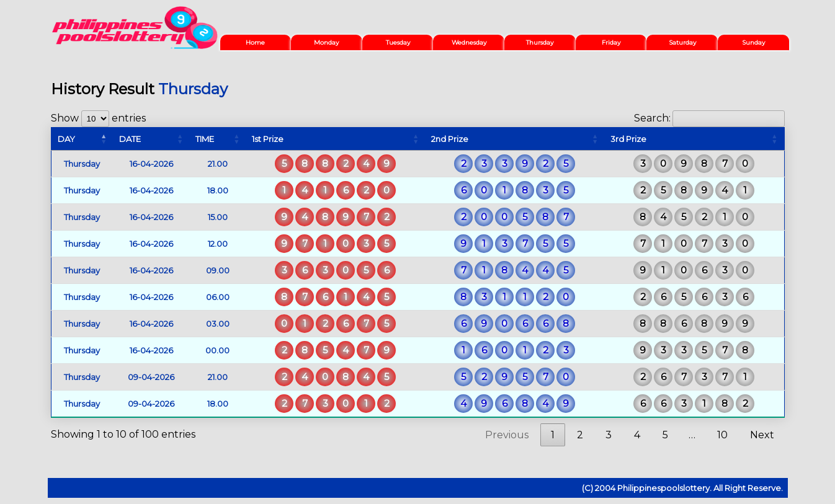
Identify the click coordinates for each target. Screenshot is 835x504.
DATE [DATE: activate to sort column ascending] (130, 139)
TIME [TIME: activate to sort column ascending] (205, 139)
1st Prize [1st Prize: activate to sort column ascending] (268, 139)
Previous (507, 435)
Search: (709, 118)
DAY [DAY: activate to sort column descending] (66, 139)
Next (762, 435)
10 (722, 435)
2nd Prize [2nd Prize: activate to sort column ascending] (450, 139)
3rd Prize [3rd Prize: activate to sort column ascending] (628, 139)
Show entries (98, 118)
